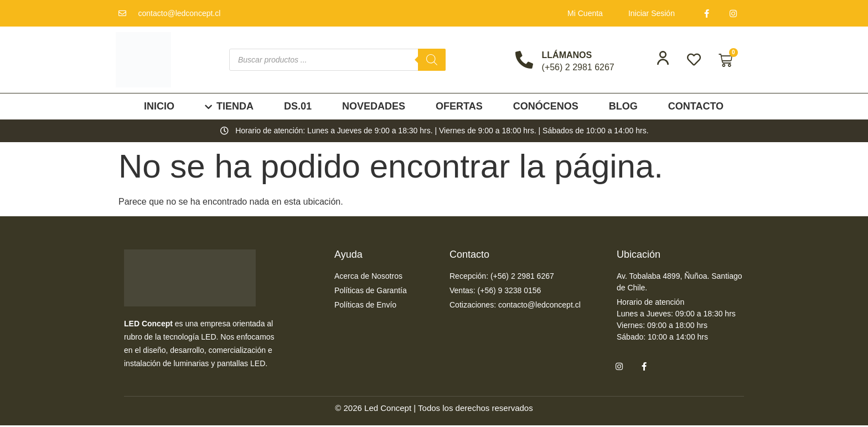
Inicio (159, 106)
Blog (623, 106)
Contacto (696, 106)
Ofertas (459, 106)
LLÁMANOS (567, 55)
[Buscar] (432, 60)
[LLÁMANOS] (524, 60)
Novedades (374, 106)
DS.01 (298, 106)
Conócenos (546, 106)
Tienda (229, 106)
